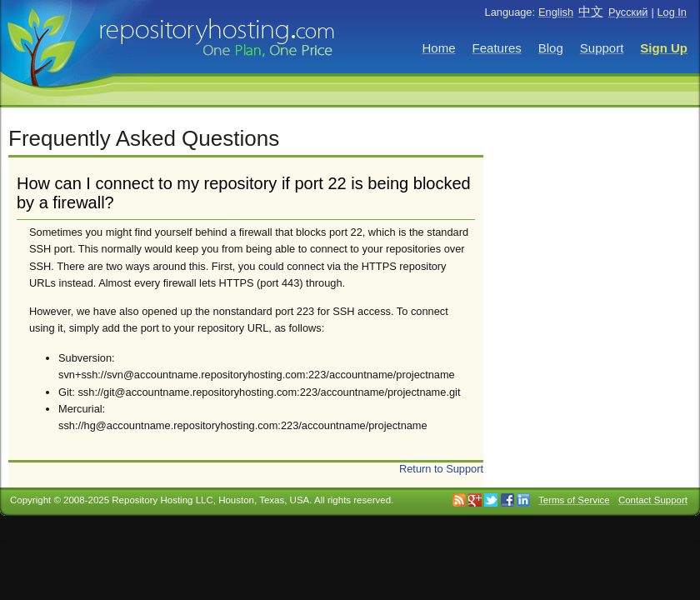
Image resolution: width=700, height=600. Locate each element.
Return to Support (441, 469)
